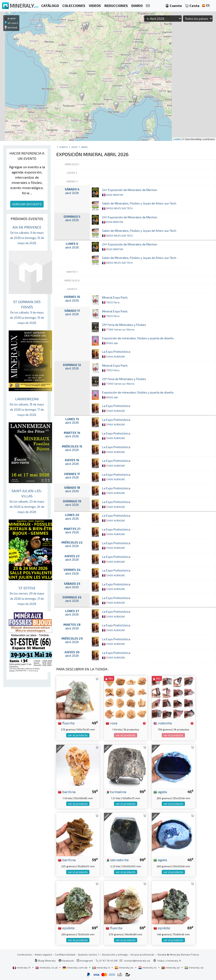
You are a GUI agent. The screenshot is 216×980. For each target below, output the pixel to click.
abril (85, 147)
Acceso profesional (143, 954)
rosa (111, 723)
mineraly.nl (148, 967)
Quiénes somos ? (88, 954)
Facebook (66, 960)
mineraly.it (101, 967)
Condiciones (25, 954)
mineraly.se (194, 967)
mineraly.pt (171, 967)
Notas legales (43, 954)
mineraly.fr (22, 967)
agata (160, 792)
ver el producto (78, 735)
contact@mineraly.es (137, 960)
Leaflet (177, 139)
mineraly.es (124, 967)
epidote (66, 928)
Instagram (85, 960)
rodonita (163, 723)
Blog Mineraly (45, 960)
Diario (63, 147)
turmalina (116, 792)
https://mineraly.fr (169, 960)
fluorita (66, 723)
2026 (74, 147)
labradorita (117, 860)
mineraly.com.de (75, 967)
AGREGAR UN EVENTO (27, 204)
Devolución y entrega (115, 954)
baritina (67, 792)
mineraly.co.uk (47, 967)
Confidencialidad (65, 954)
